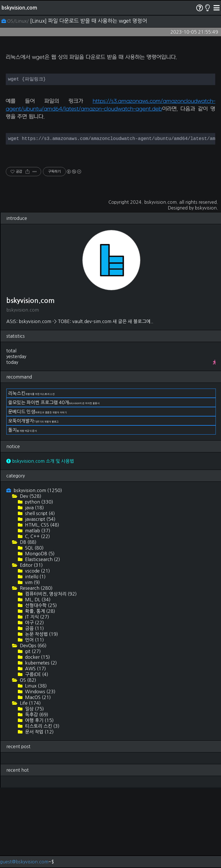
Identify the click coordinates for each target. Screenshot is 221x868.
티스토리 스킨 (42, 806)
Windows (40, 772)
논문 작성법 (41, 715)
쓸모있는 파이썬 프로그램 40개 (54, 483)
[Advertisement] (110, 88)
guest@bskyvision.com (24, 862)
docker (37, 738)
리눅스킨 (31, 474)
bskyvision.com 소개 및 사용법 (40, 541)
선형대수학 (40, 686)
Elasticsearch (42, 640)
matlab (37, 611)
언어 (34, 720)
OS (27, 761)
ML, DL (37, 680)
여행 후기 (39, 801)
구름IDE (36, 755)
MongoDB (39, 634)
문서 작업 (39, 812)
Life (30, 783)
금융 (34, 709)
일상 (34, 789)
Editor (31, 646)
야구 (34, 703)
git (32, 732)
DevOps (33, 726)
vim (32, 663)
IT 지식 (37, 697)
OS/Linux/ (16, 21)
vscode (37, 651)
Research (36, 669)
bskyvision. (206, 288)
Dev (30, 577)
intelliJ (35, 657)
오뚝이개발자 (33, 501)
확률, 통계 (40, 692)
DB (28, 623)
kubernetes (40, 743)
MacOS (37, 778)
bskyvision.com (19, 8)
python (39, 582)
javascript (40, 600)
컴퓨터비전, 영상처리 (50, 674)
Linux (35, 766)
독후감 (36, 795)
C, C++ (37, 617)
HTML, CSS (42, 605)
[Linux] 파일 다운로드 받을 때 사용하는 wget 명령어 (88, 21)
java (34, 588)
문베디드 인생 (37, 492)
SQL (34, 628)
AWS (35, 749)
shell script (39, 594)
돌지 (22, 510)
